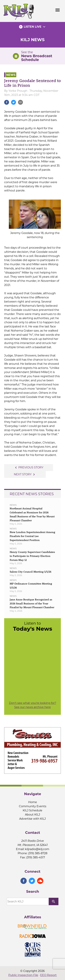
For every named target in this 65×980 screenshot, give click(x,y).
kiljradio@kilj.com (37, 849)
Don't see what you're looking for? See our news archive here (33, 705)
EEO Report (48, 975)
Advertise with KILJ (32, 819)
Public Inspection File (23, 975)
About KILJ (32, 815)
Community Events (33, 806)
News (11, 75)
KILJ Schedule (32, 810)
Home (33, 802)
